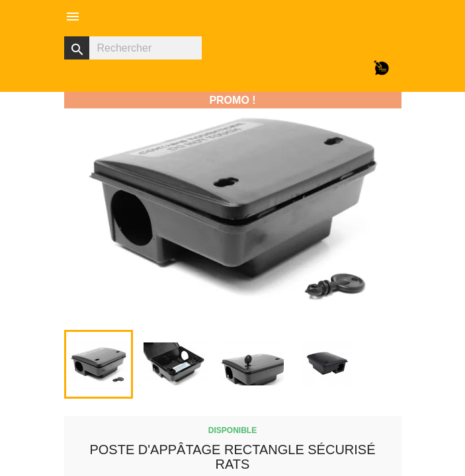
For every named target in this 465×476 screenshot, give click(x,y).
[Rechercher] (133, 48)
